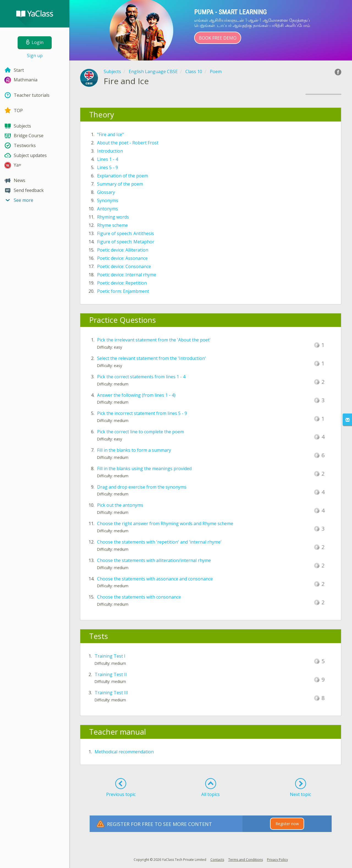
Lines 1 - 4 (108, 159)
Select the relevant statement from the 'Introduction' (152, 358)
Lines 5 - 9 (108, 167)
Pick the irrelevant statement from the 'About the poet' (154, 340)
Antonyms (108, 209)
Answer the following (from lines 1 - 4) (136, 395)
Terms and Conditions (246, 860)
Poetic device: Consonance (124, 266)
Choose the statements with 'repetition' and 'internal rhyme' (159, 542)
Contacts (217, 860)
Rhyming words (113, 217)
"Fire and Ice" (110, 134)
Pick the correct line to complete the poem (141, 432)
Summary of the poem (120, 184)
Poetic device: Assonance (122, 258)
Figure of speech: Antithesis (126, 233)
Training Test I (110, 656)
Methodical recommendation (124, 752)
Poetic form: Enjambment (123, 291)
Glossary (106, 192)
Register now (287, 824)
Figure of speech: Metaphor (126, 242)
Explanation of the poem (123, 176)
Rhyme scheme (112, 225)
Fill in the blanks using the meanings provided (144, 469)
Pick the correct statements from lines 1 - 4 (141, 377)
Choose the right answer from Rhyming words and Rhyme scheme (165, 523)
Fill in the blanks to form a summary (134, 450)
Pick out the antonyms (120, 505)
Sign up (35, 56)
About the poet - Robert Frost (128, 143)
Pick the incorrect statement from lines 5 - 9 (142, 413)
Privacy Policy (277, 860)
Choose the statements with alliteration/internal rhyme (154, 560)
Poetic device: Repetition (122, 283)
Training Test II (111, 674)
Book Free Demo (218, 38)
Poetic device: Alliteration (123, 250)
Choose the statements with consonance (139, 597)
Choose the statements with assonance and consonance (155, 579)
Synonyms (108, 200)
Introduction (110, 151)
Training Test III (111, 693)
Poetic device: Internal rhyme (127, 275)
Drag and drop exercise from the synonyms (142, 487)
